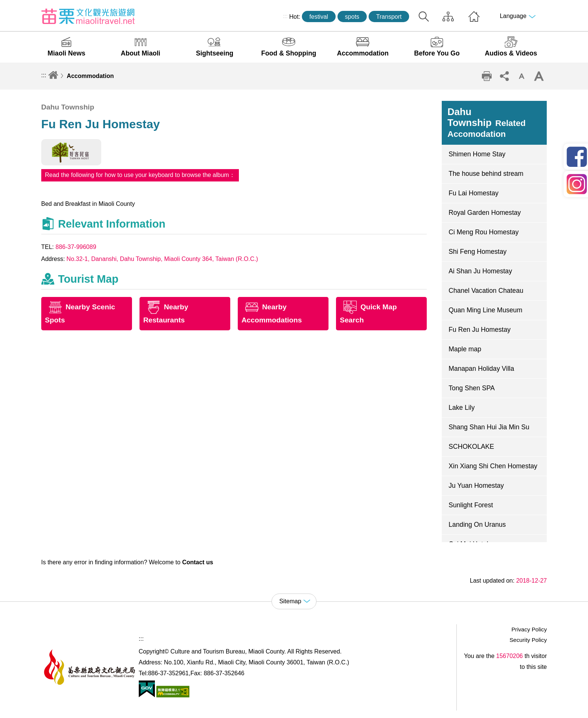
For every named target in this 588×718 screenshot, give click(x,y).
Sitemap (448, 16)
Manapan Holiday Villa (481, 369)
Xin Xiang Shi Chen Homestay (493, 466)
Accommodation (363, 53)
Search (424, 16)
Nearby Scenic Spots (80, 313)
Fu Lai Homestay (473, 193)
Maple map (465, 349)
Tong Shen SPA (472, 388)
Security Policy (528, 640)
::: (285, 16)
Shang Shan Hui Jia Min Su (489, 427)
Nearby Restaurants (166, 313)
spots (352, 17)
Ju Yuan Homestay (476, 486)
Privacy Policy (529, 629)
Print (487, 76)
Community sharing (504, 76)
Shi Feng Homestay (478, 252)
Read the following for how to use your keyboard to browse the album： (140, 175)
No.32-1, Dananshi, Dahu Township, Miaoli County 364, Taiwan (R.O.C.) (162, 259)
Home (474, 16)
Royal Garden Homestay (485, 213)
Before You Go (437, 53)
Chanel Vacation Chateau (486, 291)
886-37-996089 (76, 247)
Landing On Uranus (477, 525)
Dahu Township (486, 123)
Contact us (198, 562)
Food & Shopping (289, 53)
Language (513, 16)
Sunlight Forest (471, 505)
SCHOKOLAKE (471, 447)
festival (319, 17)
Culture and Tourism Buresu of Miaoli (88, 16)
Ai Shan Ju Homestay (480, 271)
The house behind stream (486, 174)
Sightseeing (214, 53)
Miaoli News (67, 53)
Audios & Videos (511, 53)
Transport (389, 17)
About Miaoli (141, 53)
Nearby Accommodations (272, 313)
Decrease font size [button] (522, 76)
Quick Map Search (368, 313)
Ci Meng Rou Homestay (484, 232)
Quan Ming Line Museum (485, 310)
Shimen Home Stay (477, 154)
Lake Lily (461, 408)
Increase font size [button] (539, 76)
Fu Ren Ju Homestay (479, 330)
